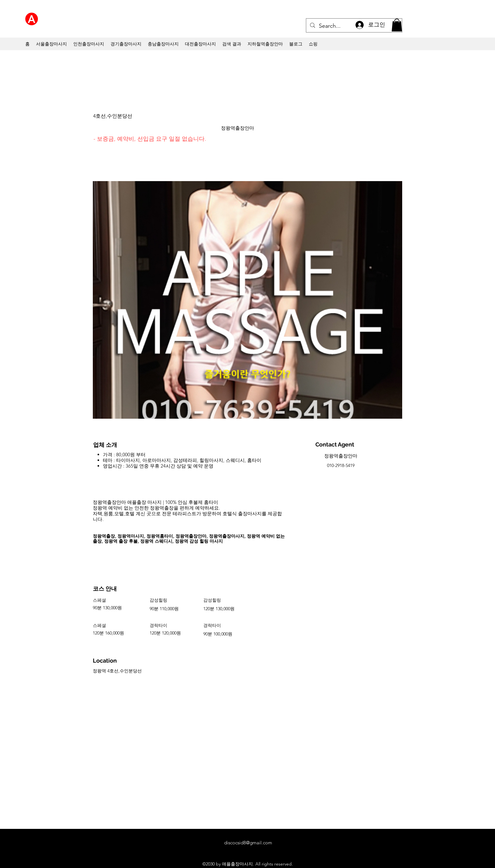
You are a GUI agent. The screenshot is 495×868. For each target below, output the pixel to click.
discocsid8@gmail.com (248, 843)
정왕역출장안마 (238, 128)
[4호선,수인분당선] (125, 116)
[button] (397, 25)
